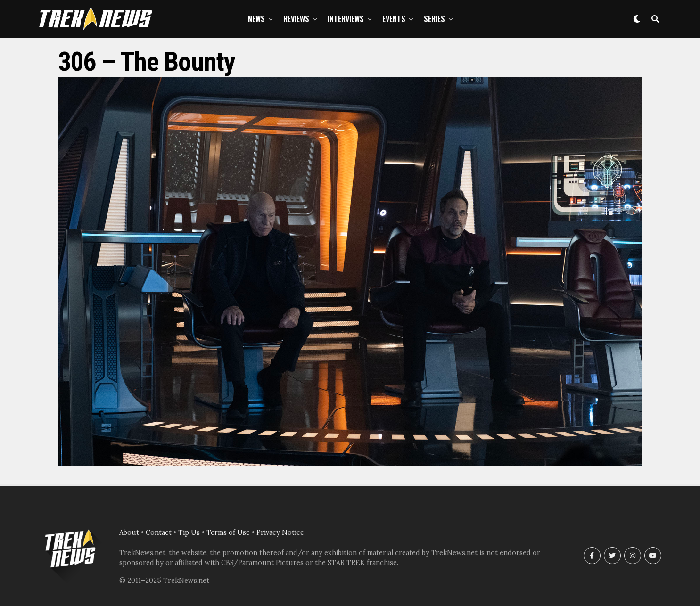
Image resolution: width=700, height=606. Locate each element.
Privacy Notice (280, 532)
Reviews (296, 19)
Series (434, 19)
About (129, 532)
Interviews (346, 19)
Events (394, 19)
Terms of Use (228, 532)
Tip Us (189, 532)
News (256, 19)
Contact (159, 532)
